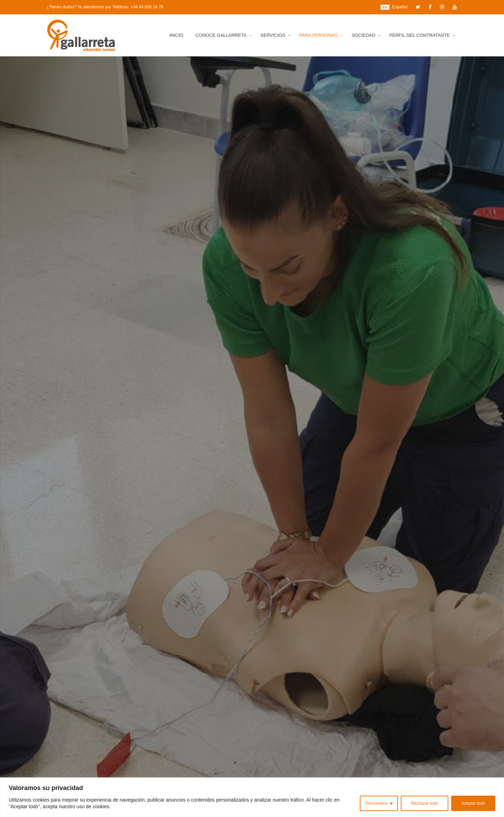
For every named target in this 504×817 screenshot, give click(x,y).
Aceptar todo (473, 803)
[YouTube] (455, 7)
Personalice (376, 803)
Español (394, 7)
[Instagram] (442, 7)
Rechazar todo (425, 803)
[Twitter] (418, 7)
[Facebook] (430, 7)
